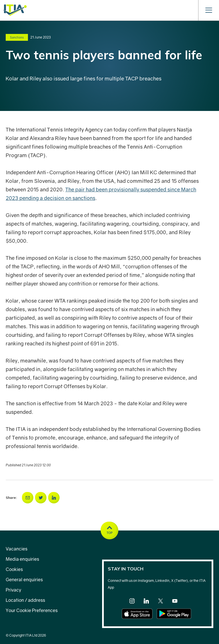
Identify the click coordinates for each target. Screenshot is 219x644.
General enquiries (24, 580)
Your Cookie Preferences (32, 610)
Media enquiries (22, 559)
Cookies (14, 569)
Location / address (25, 600)
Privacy (13, 590)
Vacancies (17, 549)
